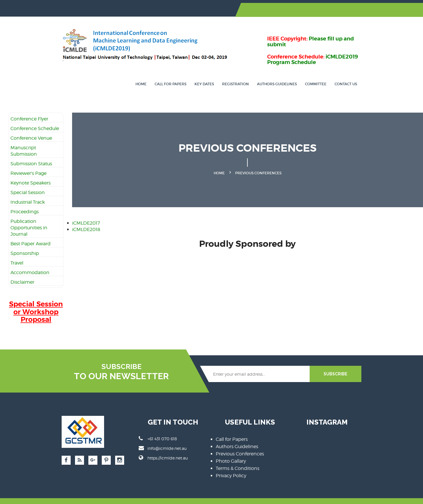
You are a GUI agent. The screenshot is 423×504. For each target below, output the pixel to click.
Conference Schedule (35, 117)
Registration (256, 73)
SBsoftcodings (138, 495)
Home (161, 73)
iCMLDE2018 (86, 218)
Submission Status (31, 153)
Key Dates (225, 73)
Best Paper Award (31, 233)
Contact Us (366, 73)
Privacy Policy (231, 465)
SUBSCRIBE (356, 363)
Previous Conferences (240, 443)
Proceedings (25, 201)
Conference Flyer (29, 108)
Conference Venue (31, 127)
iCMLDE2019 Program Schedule (320, 47)
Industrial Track (28, 191)
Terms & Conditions (238, 457)
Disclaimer (22, 271)
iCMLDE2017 (86, 212)
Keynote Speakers (31, 172)
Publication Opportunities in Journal (29, 217)
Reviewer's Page (28, 162)
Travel (17, 252)
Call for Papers (191, 73)
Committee (336, 73)
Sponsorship (25, 242)
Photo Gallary (231, 450)
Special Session (28, 181)
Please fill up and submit (348, 32)
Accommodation (30, 261)
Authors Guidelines (297, 73)
